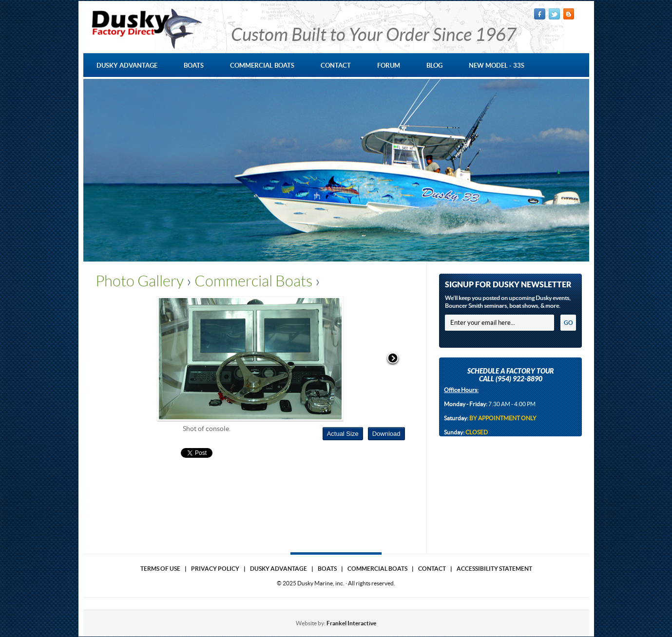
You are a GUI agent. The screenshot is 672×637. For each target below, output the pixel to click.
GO (568, 323)
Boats (327, 569)
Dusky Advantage (278, 569)
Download (386, 434)
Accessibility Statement (494, 569)
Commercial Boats (253, 281)
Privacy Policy (215, 569)
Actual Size (343, 434)
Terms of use (160, 569)
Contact (432, 569)
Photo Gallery (140, 281)
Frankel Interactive (351, 623)
